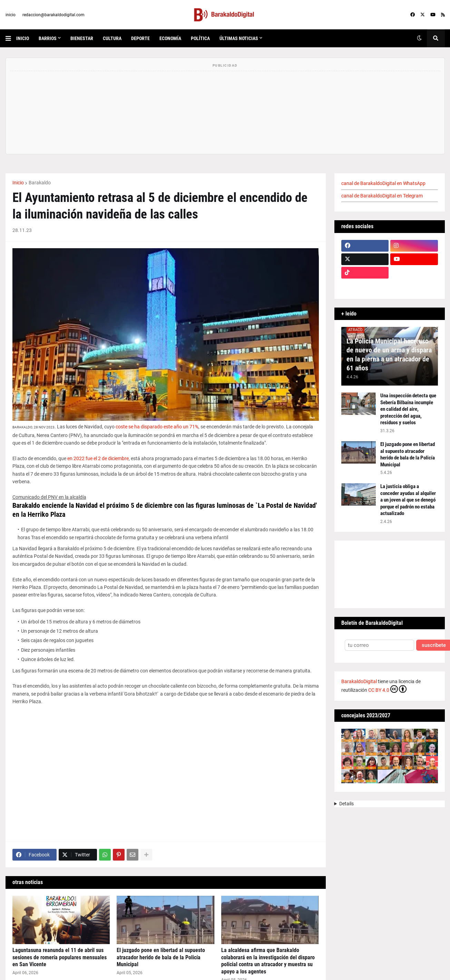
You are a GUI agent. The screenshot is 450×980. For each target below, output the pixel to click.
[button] (11, 38)
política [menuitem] (200, 38)
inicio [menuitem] (23, 38)
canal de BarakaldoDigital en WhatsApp (383, 183)
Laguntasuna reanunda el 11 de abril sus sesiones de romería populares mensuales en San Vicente (60, 957)
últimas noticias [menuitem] (239, 38)
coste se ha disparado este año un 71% (157, 427)
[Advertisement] (166, 778)
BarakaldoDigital (359, 681)
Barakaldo (40, 183)
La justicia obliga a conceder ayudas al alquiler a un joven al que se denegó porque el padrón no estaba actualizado (408, 500)
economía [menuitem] (170, 38)
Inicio (18, 183)
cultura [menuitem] (112, 38)
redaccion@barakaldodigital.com (53, 15)
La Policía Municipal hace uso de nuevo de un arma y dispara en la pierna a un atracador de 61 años (389, 355)
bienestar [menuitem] (82, 38)
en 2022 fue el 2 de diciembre (98, 458)
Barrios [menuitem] (48, 38)
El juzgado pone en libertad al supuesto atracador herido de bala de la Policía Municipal (161, 957)
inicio (11, 15)
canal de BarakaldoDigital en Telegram (382, 196)
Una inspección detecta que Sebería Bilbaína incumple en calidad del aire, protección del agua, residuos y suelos (408, 409)
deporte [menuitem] (140, 38)
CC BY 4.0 (387, 689)
